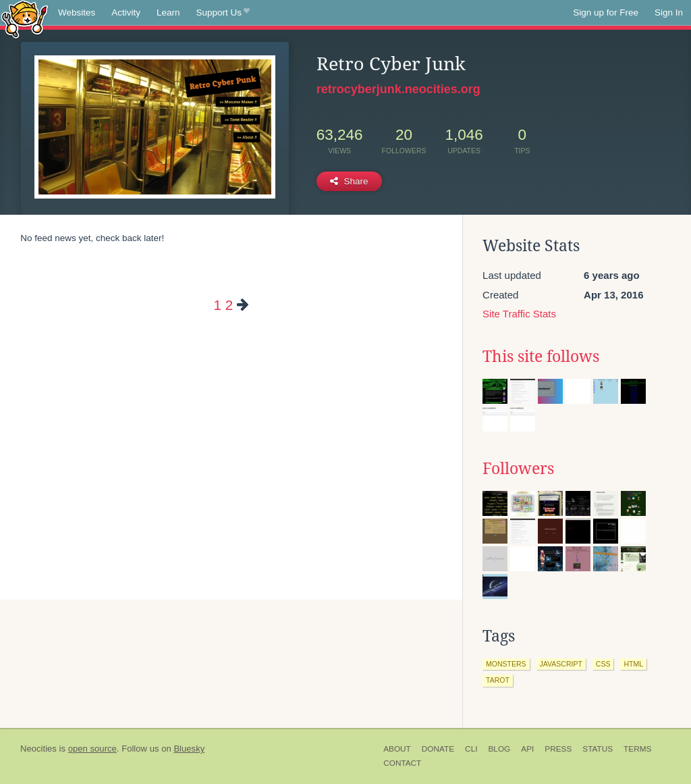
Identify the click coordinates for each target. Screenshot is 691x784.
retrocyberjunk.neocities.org (398, 89)
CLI (471, 749)
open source (92, 749)
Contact (402, 763)
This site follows (541, 357)
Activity (126, 12)
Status (598, 749)
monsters (506, 664)
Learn (168, 12)
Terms (637, 749)
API (527, 749)
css (603, 664)
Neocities (38, 749)
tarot (498, 680)
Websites (77, 12)
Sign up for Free (606, 12)
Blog (499, 749)
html (633, 664)
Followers (518, 469)
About (397, 749)
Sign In (669, 12)
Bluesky (189, 749)
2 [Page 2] (229, 305)
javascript (561, 664)
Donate (438, 749)
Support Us (223, 13)
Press (558, 749)
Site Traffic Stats (519, 314)
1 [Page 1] (217, 305)
